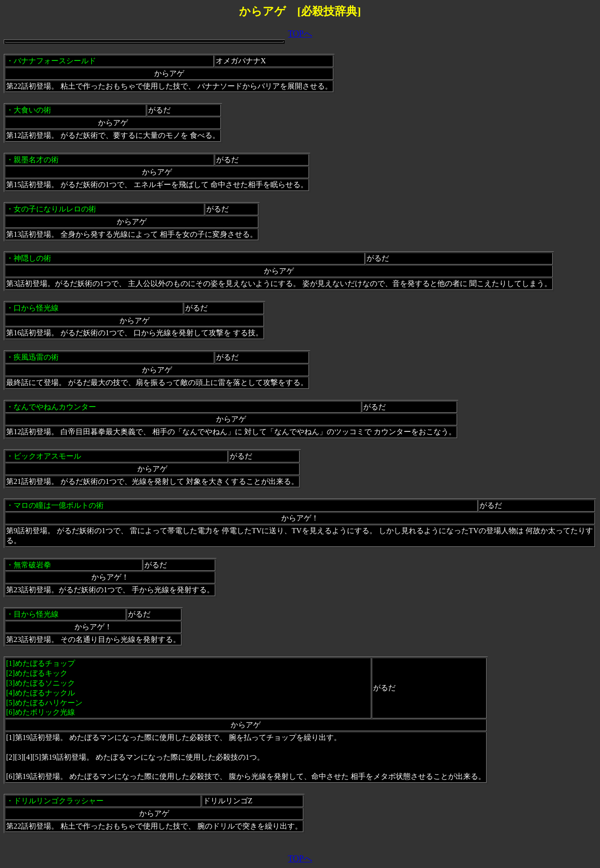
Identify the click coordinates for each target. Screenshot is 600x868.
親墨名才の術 (36, 160)
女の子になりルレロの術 (55, 209)
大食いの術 (32, 110)
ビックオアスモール (47, 456)
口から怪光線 (36, 308)
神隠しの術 (32, 258)
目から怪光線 (36, 614)
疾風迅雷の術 (36, 357)
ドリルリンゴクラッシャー (59, 801)
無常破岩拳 (32, 565)
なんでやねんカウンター (55, 407)
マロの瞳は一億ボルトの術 (59, 505)
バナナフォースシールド (55, 61)
